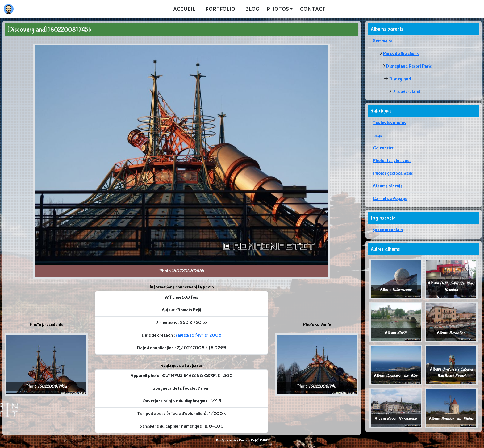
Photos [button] (278, 9)
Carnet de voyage (390, 199)
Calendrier (383, 148)
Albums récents (388, 186)
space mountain (388, 230)
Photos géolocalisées (393, 173)
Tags (377, 135)
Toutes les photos (389, 123)
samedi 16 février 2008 (198, 335)
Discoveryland (406, 91)
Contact (313, 9)
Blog (252, 9)
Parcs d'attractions (401, 54)
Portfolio (220, 9)
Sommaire (383, 41)
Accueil (184, 9)
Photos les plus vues (392, 161)
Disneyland (400, 79)
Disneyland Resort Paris (409, 66)
